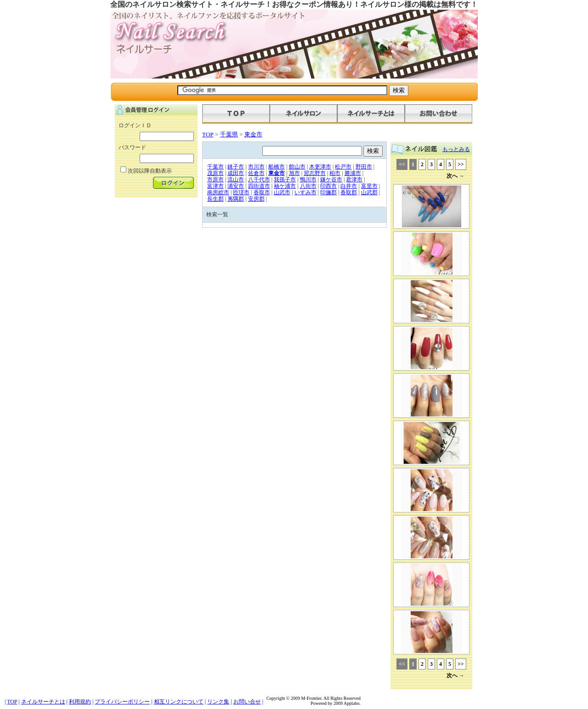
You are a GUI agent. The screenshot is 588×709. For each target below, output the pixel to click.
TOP (208, 134)
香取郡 (349, 192)
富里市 (369, 186)
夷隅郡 (236, 199)
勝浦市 (353, 173)
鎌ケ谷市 (331, 180)
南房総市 (218, 192)
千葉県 (229, 134)
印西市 (328, 186)
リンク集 (218, 702)
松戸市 (343, 167)
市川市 (256, 167)
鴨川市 (308, 180)
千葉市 (215, 167)
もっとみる (456, 149)
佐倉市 (256, 173)
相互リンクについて (179, 702)
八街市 (308, 186)
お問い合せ (247, 702)
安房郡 (256, 199)
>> (461, 164)
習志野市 (315, 173)
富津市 (215, 186)
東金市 (253, 134)
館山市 (297, 167)
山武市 (282, 192)
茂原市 (215, 173)
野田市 (364, 167)
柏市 (335, 173)
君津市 (354, 180)
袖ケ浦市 (285, 186)
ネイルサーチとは (43, 702)
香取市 (262, 192)
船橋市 (277, 167)
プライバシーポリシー (122, 702)
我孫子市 (285, 180)
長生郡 (215, 199)
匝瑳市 (241, 192)
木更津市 (320, 167)
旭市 (294, 173)
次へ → (455, 176)
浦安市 (236, 186)
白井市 (349, 186)
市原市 (215, 180)
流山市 (236, 180)
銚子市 (236, 167)
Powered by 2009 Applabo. (336, 703)
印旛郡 (328, 192)
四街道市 (259, 186)
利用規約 (80, 702)
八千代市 (259, 180)
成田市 (236, 173)
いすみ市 (305, 192)
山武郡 (369, 192)
